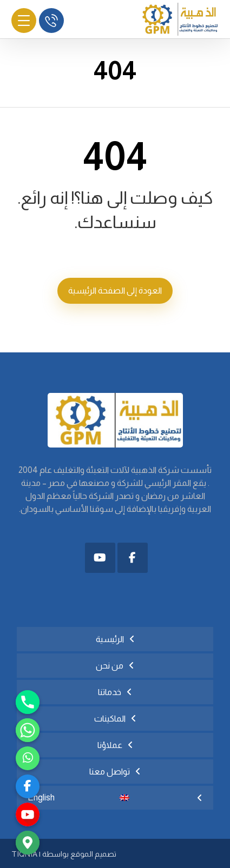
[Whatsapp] (28, 730)
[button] (133, 558)
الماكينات (110, 719)
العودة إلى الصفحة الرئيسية (115, 291)
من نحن (110, 666)
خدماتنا (110, 692)
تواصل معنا (110, 772)
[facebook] (28, 786)
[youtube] (28, 814)
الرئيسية (110, 639)
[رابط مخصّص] (28, 758)
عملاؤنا (110, 745)
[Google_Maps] (28, 843)
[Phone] (28, 702)
